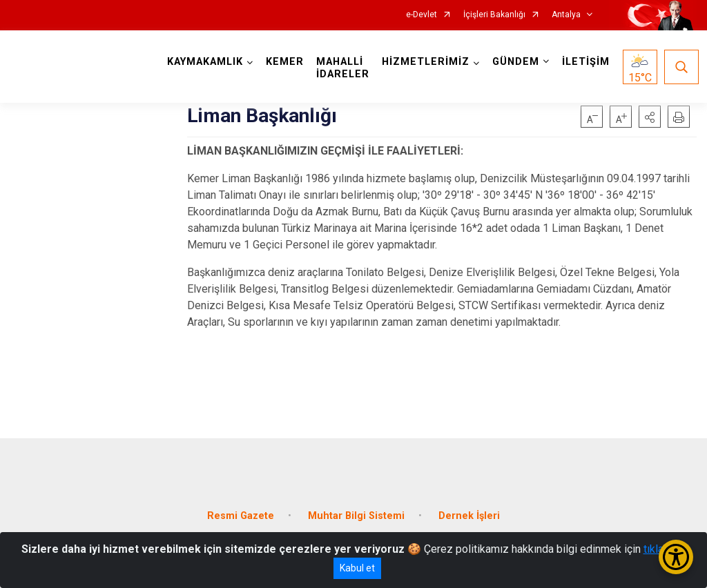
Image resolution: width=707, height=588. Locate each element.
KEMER (285, 62)
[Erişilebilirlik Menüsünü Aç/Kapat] (676, 557)
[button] (650, 117)
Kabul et (357, 568)
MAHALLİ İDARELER (343, 68)
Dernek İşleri (469, 516)
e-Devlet (422, 15)
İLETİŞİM (586, 62)
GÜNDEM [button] (516, 62)
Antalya (566, 15)
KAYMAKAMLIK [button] (205, 62)
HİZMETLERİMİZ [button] (426, 62)
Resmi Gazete (241, 516)
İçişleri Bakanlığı (494, 15)
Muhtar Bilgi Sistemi (356, 516)
